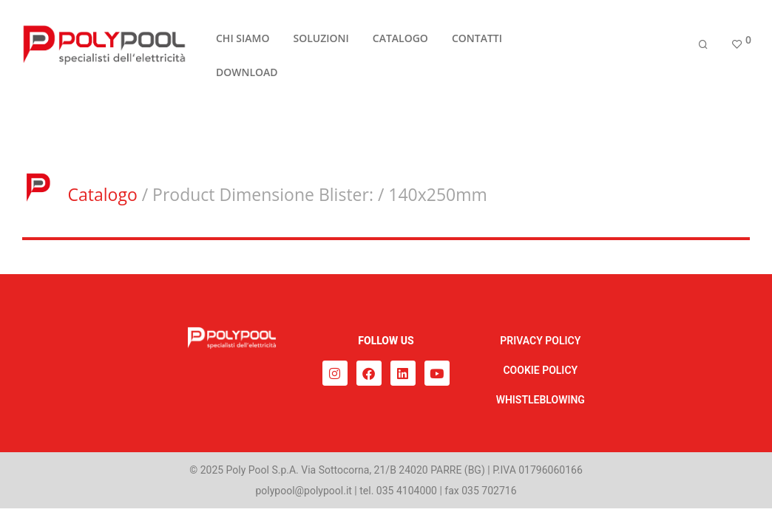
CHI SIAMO (243, 40)
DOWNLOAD (247, 74)
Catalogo (103, 194)
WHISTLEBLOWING (541, 400)
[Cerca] (703, 46)
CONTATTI (477, 40)
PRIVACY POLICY (540, 341)
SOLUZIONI (321, 40)
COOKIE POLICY (540, 370)
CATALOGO (400, 40)
